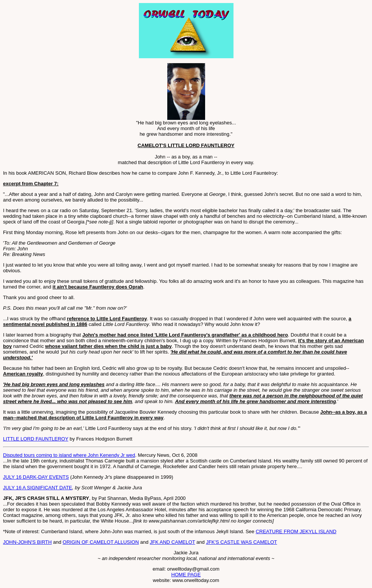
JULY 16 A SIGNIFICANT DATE (38, 488)
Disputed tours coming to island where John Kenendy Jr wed (69, 455)
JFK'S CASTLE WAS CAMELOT (241, 542)
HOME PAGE (186, 575)
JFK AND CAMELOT (173, 542)
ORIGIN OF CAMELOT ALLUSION (101, 542)
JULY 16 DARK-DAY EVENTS (36, 477)
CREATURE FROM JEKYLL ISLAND (296, 531)
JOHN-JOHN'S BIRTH (27, 542)
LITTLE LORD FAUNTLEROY (36, 439)
